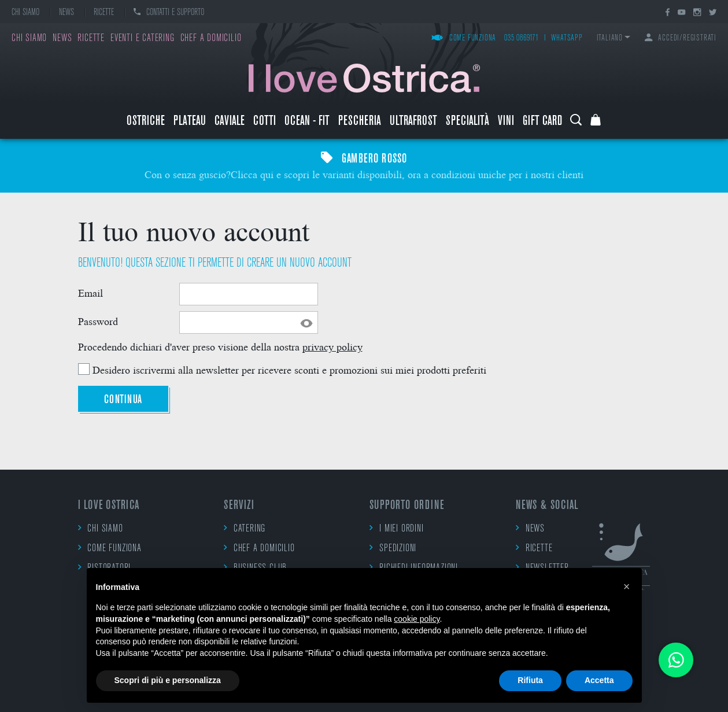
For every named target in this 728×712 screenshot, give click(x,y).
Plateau (190, 122)
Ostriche (146, 122)
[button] (627, 586)
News (66, 13)
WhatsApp (567, 38)
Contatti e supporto (169, 13)
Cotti (265, 122)
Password (98, 321)
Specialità (468, 122)
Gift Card (542, 122)
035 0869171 (522, 38)
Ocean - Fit (307, 122)
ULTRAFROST (413, 122)
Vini (506, 122)
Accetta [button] (599, 680)
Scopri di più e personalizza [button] (168, 680)
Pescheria (360, 122)
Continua (123, 400)
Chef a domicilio (211, 38)
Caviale (230, 122)
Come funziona (464, 38)
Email (90, 293)
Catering (245, 528)
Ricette (104, 13)
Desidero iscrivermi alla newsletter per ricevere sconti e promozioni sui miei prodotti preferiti (289, 369)
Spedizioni (393, 548)
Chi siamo (25, 13)
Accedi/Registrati (681, 38)
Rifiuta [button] (530, 680)
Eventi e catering (143, 38)
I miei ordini (396, 528)
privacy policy (332, 346)
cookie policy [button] (417, 619)
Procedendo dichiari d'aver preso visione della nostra (220, 346)
